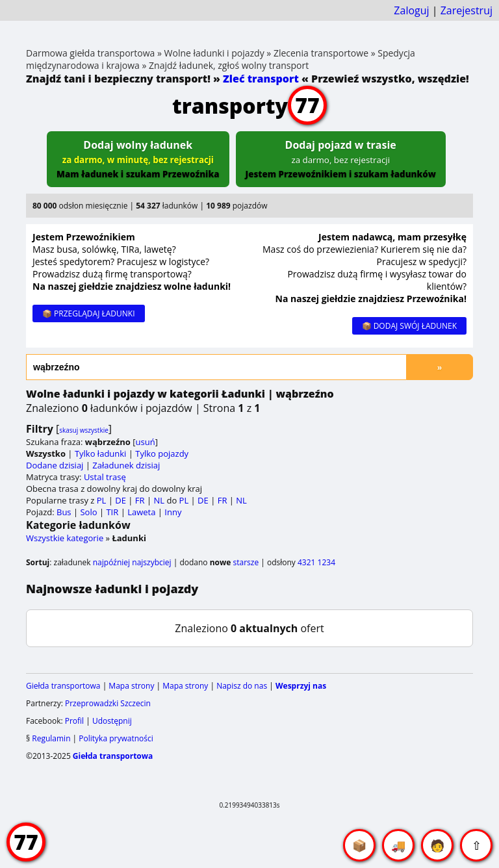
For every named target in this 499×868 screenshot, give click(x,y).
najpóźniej (111, 562)
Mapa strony (131, 686)
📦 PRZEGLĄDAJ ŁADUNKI (89, 313)
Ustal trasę (105, 477)
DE (121, 500)
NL (159, 500)
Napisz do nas (242, 686)
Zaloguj (411, 10)
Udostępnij (112, 721)
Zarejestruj (467, 10)
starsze (246, 562)
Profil (74, 721)
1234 (326, 562)
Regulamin (51, 738)
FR (140, 500)
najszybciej (151, 562)
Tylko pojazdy (162, 453)
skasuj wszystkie (84, 430)
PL (102, 500)
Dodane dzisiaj (55, 465)
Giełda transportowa (63, 686)
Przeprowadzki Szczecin (108, 703)
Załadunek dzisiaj (126, 465)
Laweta (141, 512)
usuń (146, 442)
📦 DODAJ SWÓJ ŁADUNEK (409, 326)
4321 (306, 562)
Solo (88, 512)
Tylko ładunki (101, 453)
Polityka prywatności (116, 738)
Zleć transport (261, 79)
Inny (173, 512)
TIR (112, 512)
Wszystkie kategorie (65, 538)
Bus (64, 512)
